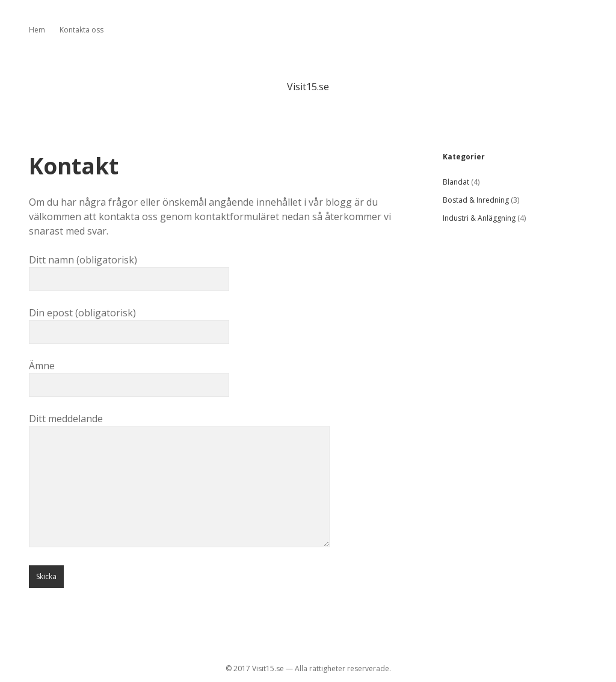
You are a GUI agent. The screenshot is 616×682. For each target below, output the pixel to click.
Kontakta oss (82, 30)
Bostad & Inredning (476, 200)
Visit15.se (308, 87)
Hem (37, 30)
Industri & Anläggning (479, 218)
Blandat (456, 182)
